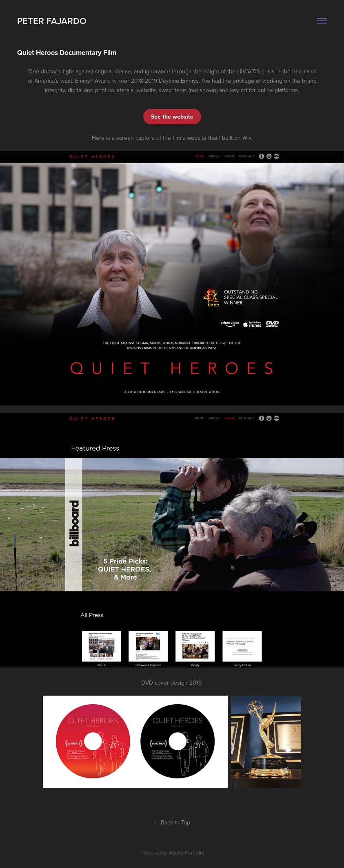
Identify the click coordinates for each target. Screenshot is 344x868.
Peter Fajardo (52, 21)
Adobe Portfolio (186, 853)
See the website (172, 117)
